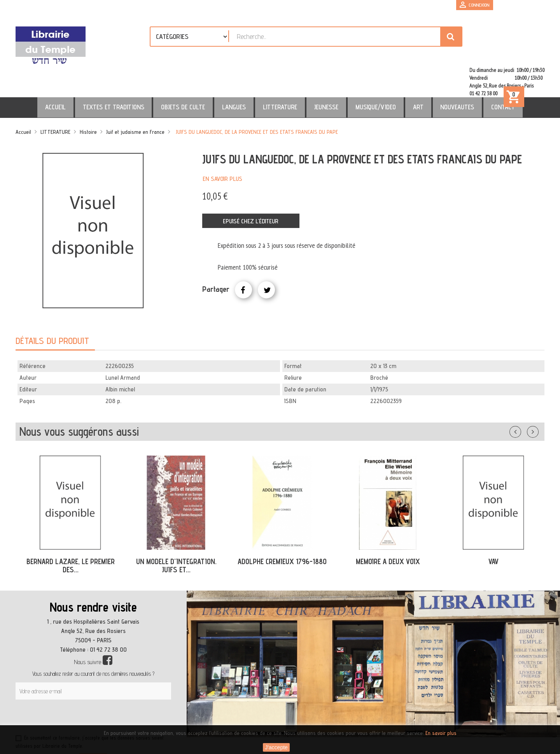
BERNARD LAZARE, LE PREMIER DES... (71, 532)
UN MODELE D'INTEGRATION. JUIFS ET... (176, 532)
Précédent (523, 397)
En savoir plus (222, 145)
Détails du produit (52, 307)
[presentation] (90, 685)
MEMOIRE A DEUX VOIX (388, 528)
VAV (493, 528)
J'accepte (276, 747)
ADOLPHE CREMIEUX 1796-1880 (282, 528)
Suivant (538, 397)
